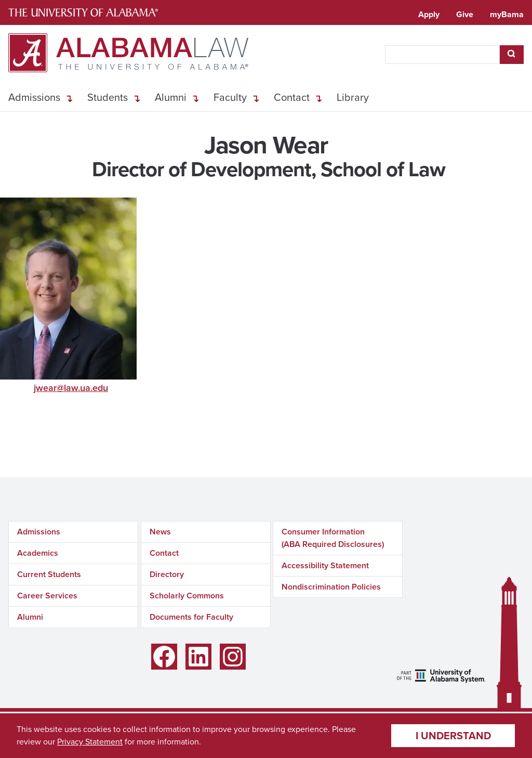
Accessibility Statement (325, 565)
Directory (167, 574)
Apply (429, 14)
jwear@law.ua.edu (71, 388)
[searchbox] (442, 55)
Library (353, 97)
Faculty (230, 97)
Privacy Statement (90, 742)
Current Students (49, 574)
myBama (507, 14)
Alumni (171, 97)
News (160, 532)
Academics (38, 553)
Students (108, 97)
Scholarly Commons (187, 596)
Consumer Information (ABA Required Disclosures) (333, 538)
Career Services (47, 596)
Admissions (34, 97)
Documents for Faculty (191, 617)
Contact (292, 97)
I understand (453, 736)
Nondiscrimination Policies (331, 587)
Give (465, 14)
